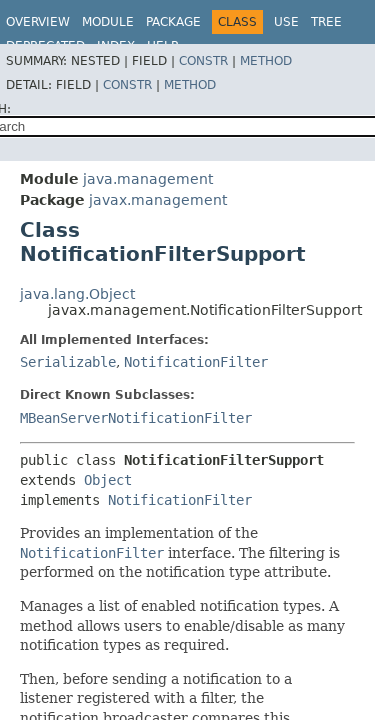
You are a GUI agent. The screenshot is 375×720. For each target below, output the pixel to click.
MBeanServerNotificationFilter (136, 418)
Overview (38, 22)
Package (173, 22)
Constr (203, 61)
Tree (326, 22)
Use (286, 22)
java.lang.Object (77, 294)
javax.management (158, 200)
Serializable (68, 362)
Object (108, 480)
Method (266, 61)
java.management (148, 179)
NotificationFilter (196, 362)
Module (108, 22)
